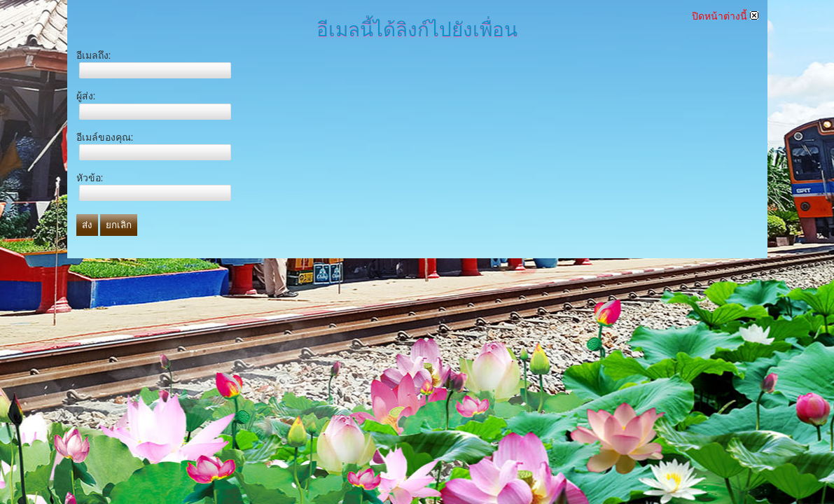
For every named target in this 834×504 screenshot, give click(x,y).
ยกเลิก (119, 225)
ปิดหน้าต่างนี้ (725, 16)
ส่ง (87, 225)
